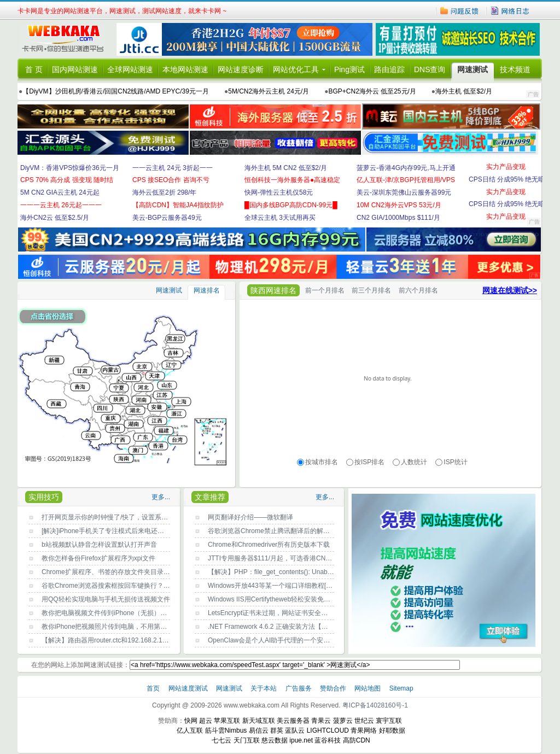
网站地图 (367, 688)
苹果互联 (227, 721)
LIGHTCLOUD (328, 730)
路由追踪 (389, 69)
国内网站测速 (75, 69)
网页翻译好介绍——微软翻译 (250, 517)
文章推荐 (210, 497)
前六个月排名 (418, 290)
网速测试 (472, 69)
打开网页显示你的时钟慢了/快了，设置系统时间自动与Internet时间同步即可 (152, 517)
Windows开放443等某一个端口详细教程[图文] (274, 586)
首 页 (34, 69)
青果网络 (364, 730)
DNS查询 (430, 69)
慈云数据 (275, 740)
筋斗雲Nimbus (226, 730)
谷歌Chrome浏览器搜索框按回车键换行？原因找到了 (119, 586)
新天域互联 (259, 721)
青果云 (321, 721)
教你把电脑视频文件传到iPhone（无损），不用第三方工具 (127, 613)
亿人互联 (190, 730)
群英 (277, 730)
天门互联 (247, 740)
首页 (154, 688)
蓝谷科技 (328, 740)
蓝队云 (295, 730)
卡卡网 (67, 39)
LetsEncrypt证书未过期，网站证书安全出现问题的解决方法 (294, 613)
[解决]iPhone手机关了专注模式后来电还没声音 (109, 531)
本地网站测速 (185, 69)
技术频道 (515, 69)
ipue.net (301, 740)
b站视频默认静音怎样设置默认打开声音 (99, 545)
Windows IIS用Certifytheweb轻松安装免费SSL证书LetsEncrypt (299, 599)
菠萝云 (343, 721)
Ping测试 (349, 69)
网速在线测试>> (510, 290)
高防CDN (357, 740)
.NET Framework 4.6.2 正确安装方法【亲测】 (275, 627)
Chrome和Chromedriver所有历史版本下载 (269, 545)
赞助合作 (333, 688)
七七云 (221, 740)
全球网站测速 (130, 69)
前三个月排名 (371, 290)
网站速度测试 (189, 688)
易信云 (259, 730)
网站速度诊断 (241, 69)
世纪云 (364, 721)
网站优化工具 (296, 69)
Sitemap (401, 688)
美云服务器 (293, 721)
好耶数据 (392, 730)
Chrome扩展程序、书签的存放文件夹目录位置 (109, 572)
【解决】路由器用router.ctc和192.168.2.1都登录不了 (118, 640)
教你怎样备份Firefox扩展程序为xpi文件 (98, 558)
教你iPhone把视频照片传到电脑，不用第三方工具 (114, 627)
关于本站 (264, 688)
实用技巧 (44, 497)
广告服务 (299, 688)
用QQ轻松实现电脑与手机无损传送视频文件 (106, 599)
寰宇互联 (389, 721)
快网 (191, 721)
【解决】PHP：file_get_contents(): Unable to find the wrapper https (306, 572)
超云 (206, 721)
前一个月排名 (325, 290)
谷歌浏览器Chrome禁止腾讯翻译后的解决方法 (275, 531)
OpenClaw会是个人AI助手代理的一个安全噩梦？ (279, 640)
